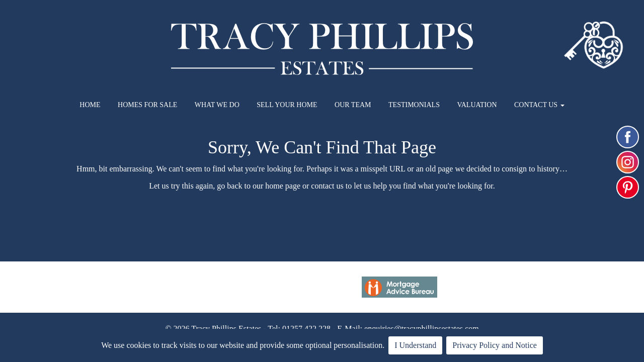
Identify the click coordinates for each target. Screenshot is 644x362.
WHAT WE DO (217, 105)
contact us (327, 186)
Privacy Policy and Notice (495, 345)
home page (283, 186)
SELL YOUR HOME (287, 105)
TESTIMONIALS (414, 105)
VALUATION (477, 105)
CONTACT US (539, 105)
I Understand (415, 345)
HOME (90, 105)
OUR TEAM (353, 105)
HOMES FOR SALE (147, 105)
